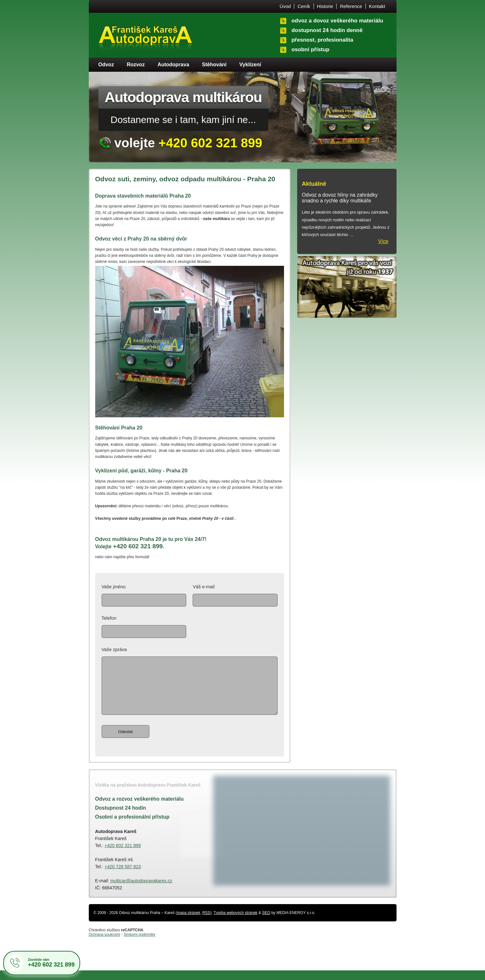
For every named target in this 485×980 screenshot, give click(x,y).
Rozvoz (136, 65)
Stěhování (214, 65)
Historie (325, 6)
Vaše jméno (144, 595)
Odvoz (106, 65)
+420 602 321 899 (123, 855)
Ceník (304, 6)
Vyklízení (250, 65)
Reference (351, 6)
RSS (206, 922)
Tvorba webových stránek (235, 922)
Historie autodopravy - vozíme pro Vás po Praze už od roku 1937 (347, 287)
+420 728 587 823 (123, 876)
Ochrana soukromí (105, 944)
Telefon (144, 627)
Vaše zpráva (190, 687)
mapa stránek (189, 922)
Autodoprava (173, 65)
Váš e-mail (235, 595)
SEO (266, 922)
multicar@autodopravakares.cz (141, 890)
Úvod (285, 6)
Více (383, 241)
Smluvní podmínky (140, 944)
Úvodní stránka (145, 39)
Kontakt (377, 6)
